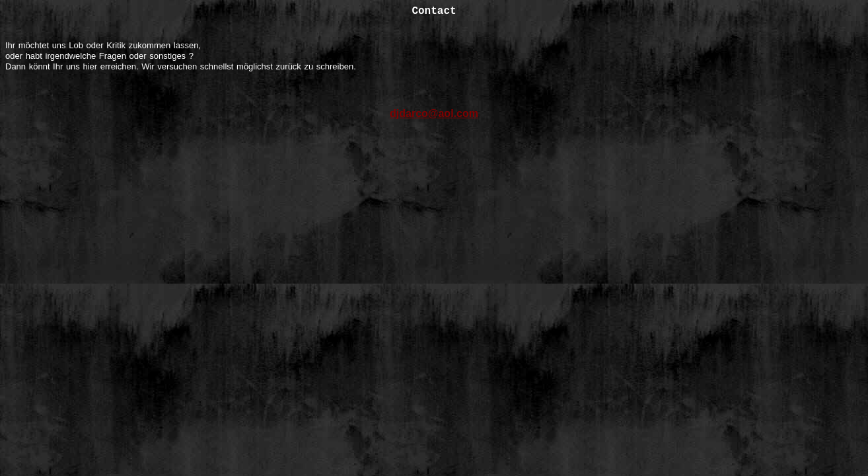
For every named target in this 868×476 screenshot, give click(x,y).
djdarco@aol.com (434, 113)
